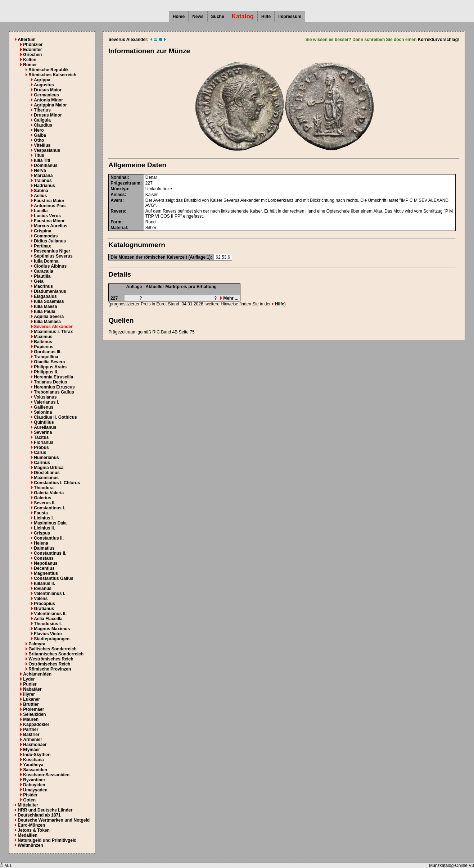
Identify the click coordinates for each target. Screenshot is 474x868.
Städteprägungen (52, 639)
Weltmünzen (30, 845)
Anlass (118, 195)
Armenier (33, 740)
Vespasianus (47, 150)
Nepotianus (46, 563)
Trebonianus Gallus (54, 392)
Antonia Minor (48, 100)
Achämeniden (37, 674)
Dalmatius (44, 548)
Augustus (44, 85)
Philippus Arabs (50, 367)
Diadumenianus (50, 291)
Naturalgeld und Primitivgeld (47, 840)
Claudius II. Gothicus (55, 417)
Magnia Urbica (49, 468)
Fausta (41, 513)
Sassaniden (35, 770)
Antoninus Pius (50, 206)
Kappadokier (36, 724)
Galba (40, 135)
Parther (31, 730)
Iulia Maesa (45, 306)
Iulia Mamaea (47, 322)
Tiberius (42, 110)
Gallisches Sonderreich (52, 649)
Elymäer (31, 750)
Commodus (46, 236)
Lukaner (31, 699)
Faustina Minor (49, 221)
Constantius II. (49, 538)
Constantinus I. (49, 508)
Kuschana (33, 760)
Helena (41, 543)
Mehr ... (229, 298)
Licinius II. (44, 528)
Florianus (44, 442)
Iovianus (43, 588)
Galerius (42, 498)
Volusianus (45, 397)
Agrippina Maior (50, 105)
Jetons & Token (33, 830)
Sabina (41, 191)
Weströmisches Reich (51, 659)
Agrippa (42, 80)
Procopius (44, 604)
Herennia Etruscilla (53, 377)
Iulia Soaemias (49, 301)
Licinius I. (44, 518)
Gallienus (44, 407)
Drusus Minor (48, 115)
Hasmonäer (35, 745)
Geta (39, 281)
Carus (40, 453)
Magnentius (46, 573)
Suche (218, 17)
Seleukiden (34, 714)
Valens (41, 599)
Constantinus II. (50, 553)
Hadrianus (44, 186)
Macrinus (43, 286)
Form (116, 222)
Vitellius (42, 145)
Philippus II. (46, 372)
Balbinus (43, 342)
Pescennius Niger (52, 251)
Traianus (43, 181)
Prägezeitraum (125, 183)
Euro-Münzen (31, 825)
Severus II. (45, 503)
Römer (30, 65)
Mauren (31, 719)
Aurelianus (45, 427)
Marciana (43, 176)
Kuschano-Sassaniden (46, 775)
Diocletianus (47, 473)
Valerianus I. (46, 402)
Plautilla (42, 276)
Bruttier (31, 704)
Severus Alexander (53, 327)
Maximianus (46, 478)
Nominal (119, 177)
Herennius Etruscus (54, 387)
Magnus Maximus (52, 629)
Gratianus (44, 609)
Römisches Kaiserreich (52, 75)
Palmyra (37, 644)
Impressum (290, 17)
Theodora (44, 488)
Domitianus (46, 165)
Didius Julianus (50, 241)
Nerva (40, 171)
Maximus (43, 337)
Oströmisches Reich (49, 664)
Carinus (42, 463)
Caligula (42, 120)
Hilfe (266, 17)
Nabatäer (32, 689)
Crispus (42, 533)
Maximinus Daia (50, 523)
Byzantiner (34, 780)
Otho (39, 140)
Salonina (43, 412)
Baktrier (31, 735)
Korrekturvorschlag (438, 40)
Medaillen (28, 835)
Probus (41, 447)
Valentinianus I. (49, 594)
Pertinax (42, 246)
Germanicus (46, 95)
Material (119, 228)
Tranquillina (46, 357)
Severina (43, 432)
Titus (39, 155)
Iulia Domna (46, 261)
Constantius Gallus (53, 578)
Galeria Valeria (49, 493)
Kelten (30, 60)
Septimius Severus (53, 256)
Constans (44, 558)
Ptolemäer (33, 709)
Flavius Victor (48, 634)
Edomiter (32, 50)
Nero (39, 130)
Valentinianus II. (50, 614)
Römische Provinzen (50, 669)
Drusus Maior (48, 90)
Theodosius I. (48, 624)
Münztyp (119, 189)
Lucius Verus (47, 216)
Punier (30, 684)
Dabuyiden (34, 785)
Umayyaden (35, 790)
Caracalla (43, 271)
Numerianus (46, 458)
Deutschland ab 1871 (39, 815)
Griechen (32, 55)
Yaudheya (33, 765)
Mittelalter (28, 805)
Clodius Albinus (50, 266)
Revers (118, 211)
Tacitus (41, 437)
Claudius (43, 125)
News (198, 17)
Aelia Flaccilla (48, 619)
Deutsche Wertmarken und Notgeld (54, 820)
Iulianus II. (44, 583)
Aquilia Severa (49, 317)
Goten (29, 800)
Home (179, 17)
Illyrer (29, 694)
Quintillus (44, 422)
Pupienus (44, 347)
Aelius (40, 196)
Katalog (243, 16)
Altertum (26, 40)
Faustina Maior (49, 201)
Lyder (29, 679)
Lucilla (41, 211)
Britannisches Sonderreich (56, 654)
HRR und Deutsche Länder (45, 810)
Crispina (42, 231)
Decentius (44, 568)
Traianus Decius (50, 382)
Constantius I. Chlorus (57, 483)
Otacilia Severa (49, 362)
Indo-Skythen (37, 755)
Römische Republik (48, 70)
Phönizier (33, 45)
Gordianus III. (48, 352)
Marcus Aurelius (51, 226)
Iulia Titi (42, 160)
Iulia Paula (44, 312)
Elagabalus (45, 296)
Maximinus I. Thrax (53, 332)
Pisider (30, 795)
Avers (116, 200)
